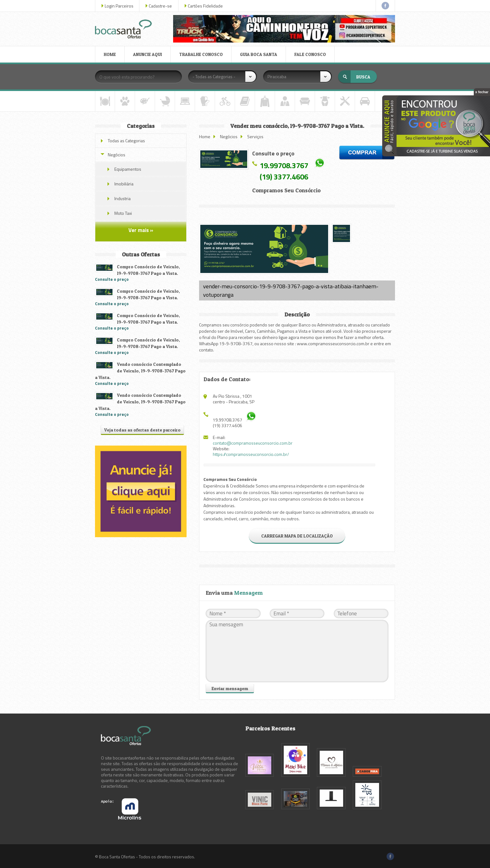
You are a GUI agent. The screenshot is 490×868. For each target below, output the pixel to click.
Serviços (255, 136)
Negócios (229, 136)
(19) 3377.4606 (284, 177)
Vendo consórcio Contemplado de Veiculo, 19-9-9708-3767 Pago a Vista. (140, 371)
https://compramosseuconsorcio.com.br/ (251, 454)
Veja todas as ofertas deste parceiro (142, 430)
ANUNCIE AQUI (147, 54)
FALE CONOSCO (310, 54)
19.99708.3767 (284, 165)
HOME (110, 54)
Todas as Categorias (126, 141)
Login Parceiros (119, 6)
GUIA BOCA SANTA (259, 54)
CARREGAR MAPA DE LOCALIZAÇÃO (297, 536)
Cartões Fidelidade (205, 6)
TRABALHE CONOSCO (201, 54)
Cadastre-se (160, 6)
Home (205, 136)
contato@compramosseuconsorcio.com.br (253, 443)
